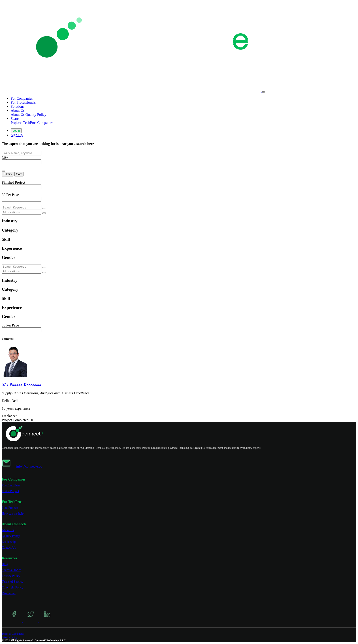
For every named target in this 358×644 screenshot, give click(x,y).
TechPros (30, 123)
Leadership (9, 542)
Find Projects (10, 508)
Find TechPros (11, 485)
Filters (8, 174)
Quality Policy (36, 115)
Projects (17, 123)
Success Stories (12, 570)
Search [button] (16, 119)
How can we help (13, 514)
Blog (5, 564)
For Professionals (23, 102)
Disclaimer (9, 593)
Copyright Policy (13, 587)
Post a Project (10, 491)
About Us (18, 115)
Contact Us (9, 548)
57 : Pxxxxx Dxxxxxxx (21, 384)
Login (16, 131)
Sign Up (17, 135)
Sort (19, 174)
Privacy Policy (11, 576)
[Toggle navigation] (263, 92)
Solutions (17, 106)
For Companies (22, 98)
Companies (45, 123)
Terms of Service (12, 582)
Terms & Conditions (13, 634)
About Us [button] (18, 111)
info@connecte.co (29, 466)
